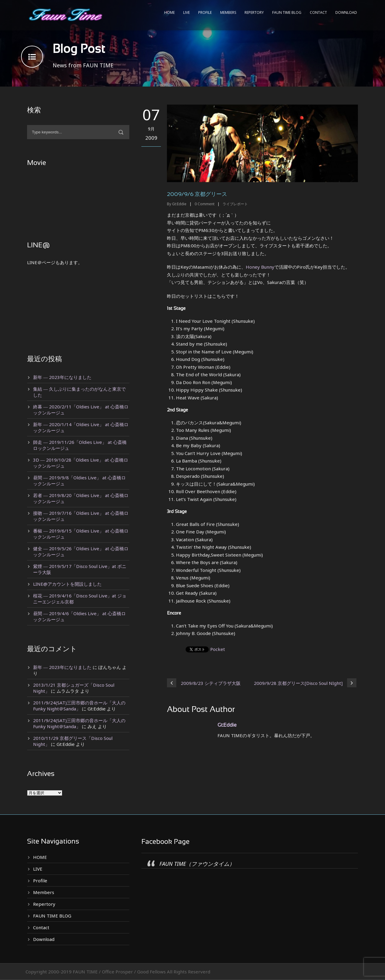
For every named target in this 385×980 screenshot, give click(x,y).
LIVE (186, 12)
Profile (205, 12)
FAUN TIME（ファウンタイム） (197, 864)
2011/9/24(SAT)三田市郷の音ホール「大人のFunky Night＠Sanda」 (79, 706)
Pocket (218, 649)
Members (228, 12)
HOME (169, 12)
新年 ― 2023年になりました (62, 377)
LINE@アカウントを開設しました (67, 584)
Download (346, 12)
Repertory (254, 12)
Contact (318, 12)
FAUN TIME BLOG (287, 12)
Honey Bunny (260, 267)
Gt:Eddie (179, 204)
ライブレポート (235, 204)
